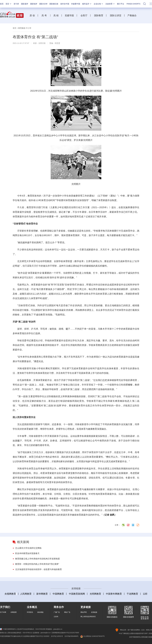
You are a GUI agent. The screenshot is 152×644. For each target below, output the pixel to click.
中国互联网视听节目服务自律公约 (11, 636)
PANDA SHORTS (134, 4)
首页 (2, 4)
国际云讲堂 (115, 15)
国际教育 (98, 15)
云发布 (56, 617)
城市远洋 (87, 4)
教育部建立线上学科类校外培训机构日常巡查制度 (37, 559)
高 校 (57, 15)
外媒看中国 (76, 4)
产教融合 (133, 15)
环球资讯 (30, 612)
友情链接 (94, 612)
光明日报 (42, 43)
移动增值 (40, 612)
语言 (9, 4)
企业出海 (99, 4)
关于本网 (3, 612)
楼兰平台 (121, 4)
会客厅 (83, 15)
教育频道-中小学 (25, 28)
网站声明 (84, 612)
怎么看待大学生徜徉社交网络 (28, 548)
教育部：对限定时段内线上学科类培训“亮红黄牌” (37, 564)
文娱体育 (110, 4)
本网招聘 (14, 612)
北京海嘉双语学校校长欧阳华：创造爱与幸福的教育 (39, 569)
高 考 (44, 15)
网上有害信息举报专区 (88, 617)
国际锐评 (34, 4)
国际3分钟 (43, 4)
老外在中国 (65, 4)
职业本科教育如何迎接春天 (27, 553)
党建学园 (69, 15)
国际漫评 (25, 4)
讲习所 (16, 4)
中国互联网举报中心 (8, 629)
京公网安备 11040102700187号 (92, 636)
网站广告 (67, 612)
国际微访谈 (54, 4)
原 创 (33, 15)
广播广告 (57, 612)
